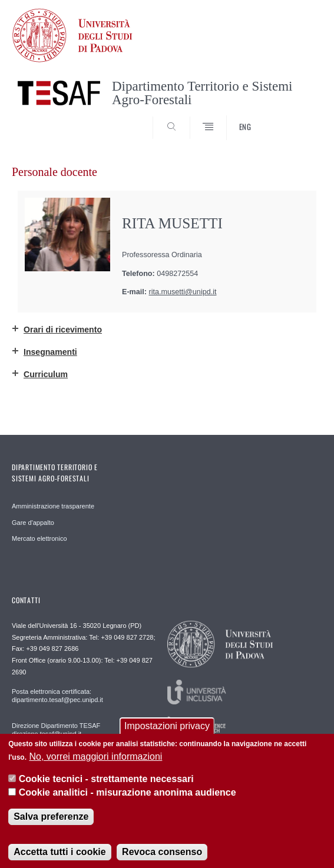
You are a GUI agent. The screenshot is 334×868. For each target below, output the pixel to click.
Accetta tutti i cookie (59, 859)
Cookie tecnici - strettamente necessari (106, 786)
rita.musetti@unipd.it (183, 292)
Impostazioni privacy (167, 734)
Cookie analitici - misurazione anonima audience (128, 799)
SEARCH (297, 118)
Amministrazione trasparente (53, 506)
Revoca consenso (162, 859)
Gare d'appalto (33, 523)
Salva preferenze (51, 824)
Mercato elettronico (39, 538)
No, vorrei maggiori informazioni (95, 764)
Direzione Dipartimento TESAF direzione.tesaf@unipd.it (56, 730)
